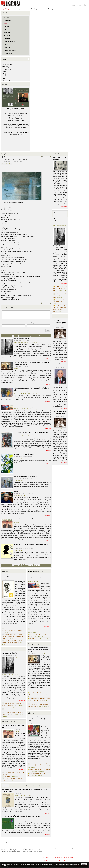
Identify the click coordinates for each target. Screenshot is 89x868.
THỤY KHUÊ (8, 633)
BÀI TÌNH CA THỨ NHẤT (22, 339)
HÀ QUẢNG (5, 66)
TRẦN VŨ (34, 772)
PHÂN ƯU (60, 364)
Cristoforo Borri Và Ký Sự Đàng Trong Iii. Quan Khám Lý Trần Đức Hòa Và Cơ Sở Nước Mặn (13, 631)
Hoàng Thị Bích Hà (19, 481)
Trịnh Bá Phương (41, 775)
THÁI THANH (15, 776)
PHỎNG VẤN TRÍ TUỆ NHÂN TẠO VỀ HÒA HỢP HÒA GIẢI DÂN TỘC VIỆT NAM (38, 719)
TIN (54, 316)
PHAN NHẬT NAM (40, 772)
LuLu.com (25, 124)
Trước (44, 157)
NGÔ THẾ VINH (20, 579)
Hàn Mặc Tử (5, 75)
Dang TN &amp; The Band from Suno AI (31, 343)
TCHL (60, 340)
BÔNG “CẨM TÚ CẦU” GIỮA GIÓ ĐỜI (25, 477)
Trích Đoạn (13, 786)
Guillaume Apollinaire (19, 394)
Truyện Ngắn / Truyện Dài (35, 571)
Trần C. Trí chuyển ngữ (31, 394)
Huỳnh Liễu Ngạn (19, 458)
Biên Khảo (5, 571)
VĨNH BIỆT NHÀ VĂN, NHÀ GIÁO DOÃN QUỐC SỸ (60, 322)
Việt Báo (60, 429)
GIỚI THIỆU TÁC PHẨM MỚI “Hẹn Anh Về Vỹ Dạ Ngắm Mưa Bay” (21, 816)
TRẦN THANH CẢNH (20, 496)
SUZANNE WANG (19, 409)
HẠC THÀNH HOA (7, 70)
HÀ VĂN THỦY (6, 68)
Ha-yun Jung (5, 77)
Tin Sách (5, 786)
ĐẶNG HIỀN (17, 343)
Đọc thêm (47, 359)
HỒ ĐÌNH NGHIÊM (7, 80)
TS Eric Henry (28, 795)
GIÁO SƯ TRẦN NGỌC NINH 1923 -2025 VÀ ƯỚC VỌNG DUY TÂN (12, 576)
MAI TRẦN (33, 768)
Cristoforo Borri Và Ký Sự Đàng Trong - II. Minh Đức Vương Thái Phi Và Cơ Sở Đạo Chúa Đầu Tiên (13, 636)
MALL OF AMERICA (20, 405)
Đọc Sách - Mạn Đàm (25, 786)
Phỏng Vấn (31, 713)
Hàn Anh (4, 73)
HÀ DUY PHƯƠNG (7, 64)
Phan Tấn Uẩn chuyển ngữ (31, 409)
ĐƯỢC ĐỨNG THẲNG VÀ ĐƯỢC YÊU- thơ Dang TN (60, 288)
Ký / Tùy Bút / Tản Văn (9, 722)
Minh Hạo (17, 368)
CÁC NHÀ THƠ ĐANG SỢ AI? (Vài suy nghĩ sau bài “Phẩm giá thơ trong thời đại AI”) (39, 650)
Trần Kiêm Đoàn (46, 723)
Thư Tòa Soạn (57, 154)
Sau (48, 157)
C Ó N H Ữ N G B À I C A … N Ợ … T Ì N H (26, 519)
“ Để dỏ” (17, 492)
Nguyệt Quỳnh (34, 775)
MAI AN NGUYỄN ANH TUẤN (22, 436)
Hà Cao (4, 63)
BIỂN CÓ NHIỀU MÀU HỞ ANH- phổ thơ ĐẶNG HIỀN (60, 296)
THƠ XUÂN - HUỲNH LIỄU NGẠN (24, 454)
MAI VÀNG (8, 776)
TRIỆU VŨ (17, 523)
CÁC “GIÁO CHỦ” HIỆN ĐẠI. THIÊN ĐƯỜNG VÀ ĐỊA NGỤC (32, 432)
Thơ (3, 649)
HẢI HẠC (4, 71)
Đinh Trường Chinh (7, 164)
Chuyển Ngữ (36, 786)
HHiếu (4, 78)
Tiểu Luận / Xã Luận (34, 644)
